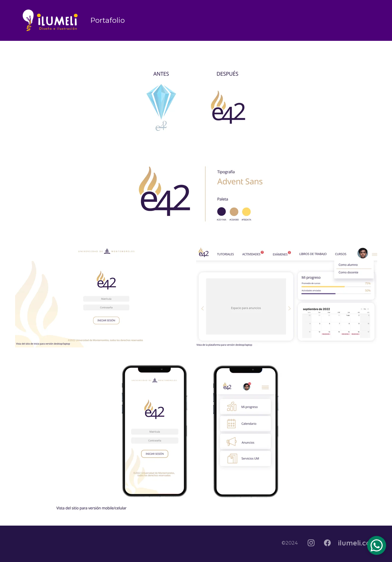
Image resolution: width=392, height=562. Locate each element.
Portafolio (108, 20)
